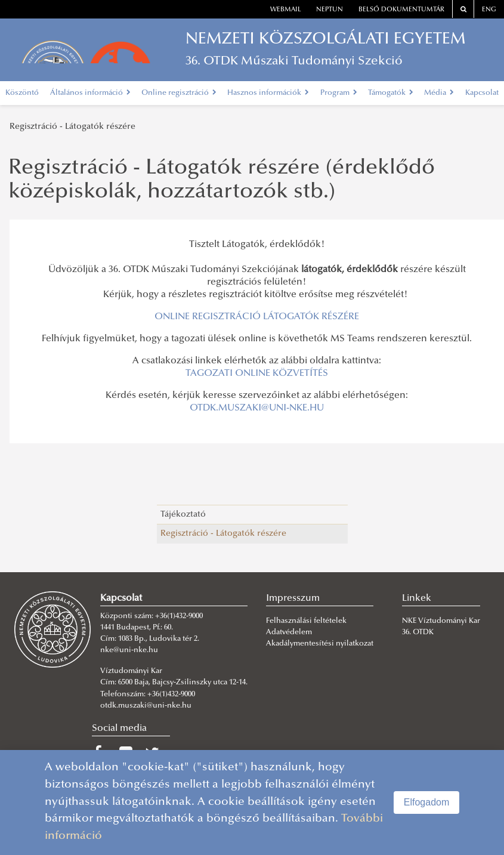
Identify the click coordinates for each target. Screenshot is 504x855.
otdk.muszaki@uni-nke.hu (146, 706)
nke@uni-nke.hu (129, 650)
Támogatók (391, 93)
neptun (330, 10)
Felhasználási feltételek (306, 621)
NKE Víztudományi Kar (441, 621)
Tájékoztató (183, 515)
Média (439, 93)
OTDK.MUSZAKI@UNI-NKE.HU (257, 408)
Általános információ (90, 93)
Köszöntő (22, 93)
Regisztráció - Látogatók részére (72, 127)
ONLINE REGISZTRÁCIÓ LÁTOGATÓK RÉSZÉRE (257, 317)
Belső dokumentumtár (401, 10)
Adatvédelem (289, 632)
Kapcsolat (482, 93)
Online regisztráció (179, 93)
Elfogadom (427, 802)
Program (339, 93)
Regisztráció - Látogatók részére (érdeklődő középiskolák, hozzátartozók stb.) (222, 181)
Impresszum (293, 598)
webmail (286, 10)
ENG (489, 10)
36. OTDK (419, 632)
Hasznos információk (268, 93)
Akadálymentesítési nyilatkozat (320, 644)
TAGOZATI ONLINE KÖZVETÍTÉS (257, 374)
